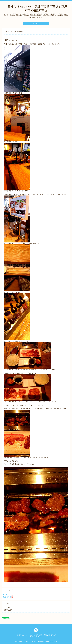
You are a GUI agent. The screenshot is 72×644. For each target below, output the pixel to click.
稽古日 (5, 595)
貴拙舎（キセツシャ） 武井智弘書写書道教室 (31, 641)
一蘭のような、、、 (11, 40)
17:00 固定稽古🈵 (8, 596)
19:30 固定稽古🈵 (8, 598)
